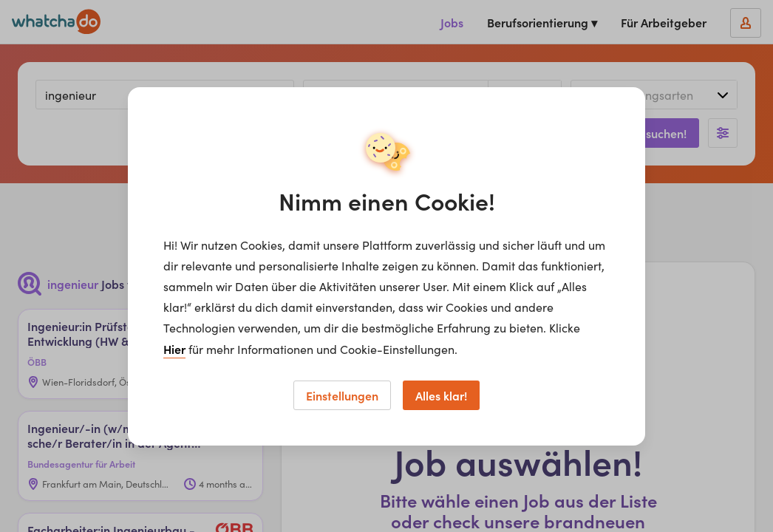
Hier (174, 349)
